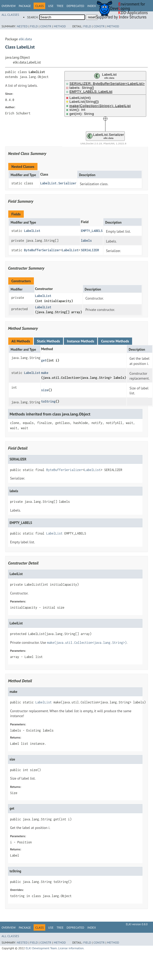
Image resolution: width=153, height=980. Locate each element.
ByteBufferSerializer (42, 250)
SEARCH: (33, 17)
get (44, 360)
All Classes (10, 15)
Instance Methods (81, 341)
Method (60, 26)
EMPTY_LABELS (92, 231)
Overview (9, 6)
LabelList (32, 231)
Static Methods (48, 341)
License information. (71, 948)
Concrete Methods (115, 341)
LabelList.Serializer (58, 183)
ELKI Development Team (41, 948)
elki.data (25, 39)
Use (51, 6)
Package (25, 6)
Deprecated (75, 6)
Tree (60, 6)
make (45, 373)
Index (92, 927)
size (45, 390)
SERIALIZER (90, 250)
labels (86, 241)
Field (34, 26)
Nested (22, 26)
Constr (46, 26)
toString (48, 401)
